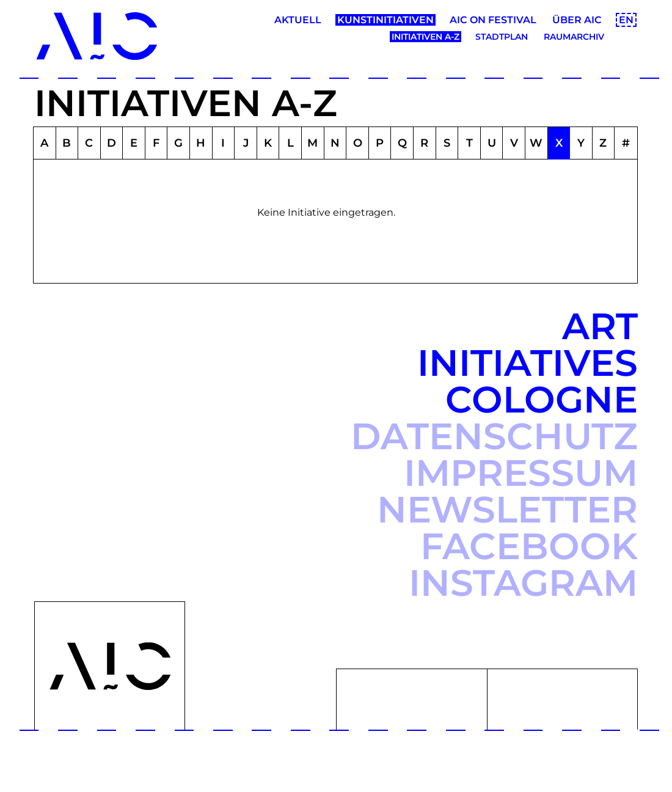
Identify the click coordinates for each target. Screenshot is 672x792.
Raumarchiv (574, 37)
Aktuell (298, 20)
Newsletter (507, 509)
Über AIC (577, 20)
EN (626, 20)
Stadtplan (502, 37)
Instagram (523, 583)
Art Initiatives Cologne (528, 363)
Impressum (521, 473)
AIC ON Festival (493, 20)
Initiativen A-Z (425, 37)
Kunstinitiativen (385, 20)
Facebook (529, 546)
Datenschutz (494, 436)
